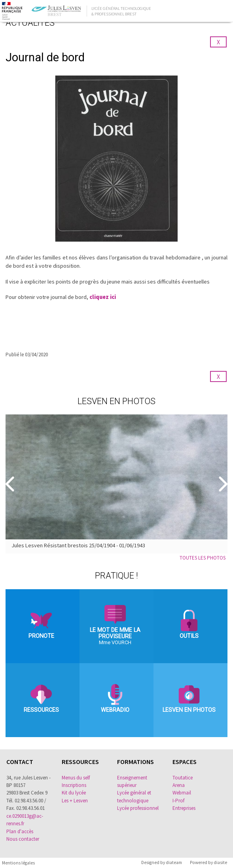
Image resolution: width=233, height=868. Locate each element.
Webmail (182, 793)
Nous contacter (23, 839)
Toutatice (183, 778)
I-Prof (178, 801)
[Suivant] (222, 484)
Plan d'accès (20, 831)
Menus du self (76, 778)
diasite (220, 862)
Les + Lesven (75, 801)
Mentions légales (18, 863)
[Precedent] (11, 484)
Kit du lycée (74, 793)
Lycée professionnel (138, 808)
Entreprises (184, 808)
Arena (179, 785)
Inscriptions (74, 785)
